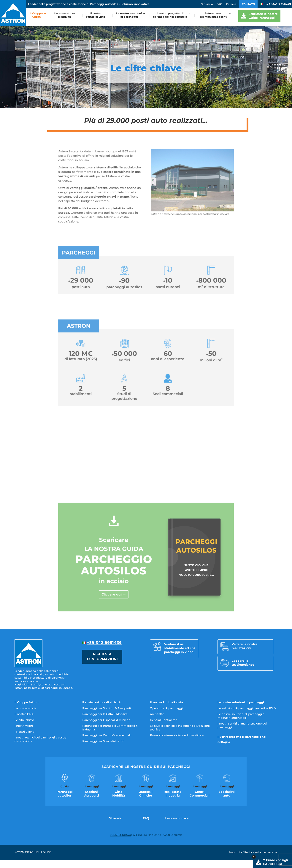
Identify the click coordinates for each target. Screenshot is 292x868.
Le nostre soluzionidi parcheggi (129, 15)
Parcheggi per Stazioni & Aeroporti (107, 708)
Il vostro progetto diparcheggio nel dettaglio (170, 15)
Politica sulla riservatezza (261, 852)
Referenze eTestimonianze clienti (213, 15)
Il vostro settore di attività (101, 702)
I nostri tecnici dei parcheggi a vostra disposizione (41, 739)
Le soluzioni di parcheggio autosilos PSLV (247, 708)
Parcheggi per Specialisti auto (103, 741)
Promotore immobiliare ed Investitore (177, 735)
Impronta (236, 852)
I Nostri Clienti (24, 732)
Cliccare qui (126, 579)
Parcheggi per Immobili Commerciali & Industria (110, 728)
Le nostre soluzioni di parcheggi (241, 702)
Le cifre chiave (25, 720)
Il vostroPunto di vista (96, 15)
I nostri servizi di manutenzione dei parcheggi (242, 725)
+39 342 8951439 (276, 4)
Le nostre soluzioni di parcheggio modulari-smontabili (241, 716)
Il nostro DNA (24, 714)
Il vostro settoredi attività (64, 15)
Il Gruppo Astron (26, 702)
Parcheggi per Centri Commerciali (106, 735)
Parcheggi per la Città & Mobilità (105, 714)
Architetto (157, 714)
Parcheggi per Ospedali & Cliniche (106, 720)
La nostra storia (25, 708)
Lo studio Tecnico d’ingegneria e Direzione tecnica (180, 728)
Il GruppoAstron (36, 15)
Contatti (248, 4)
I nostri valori (24, 726)
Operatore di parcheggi (166, 708)
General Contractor (163, 720)
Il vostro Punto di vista (166, 702)
